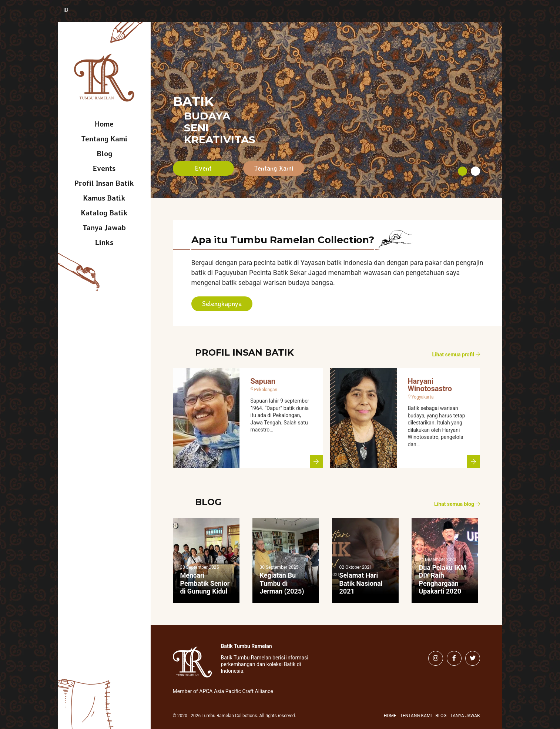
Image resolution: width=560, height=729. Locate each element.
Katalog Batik (104, 213)
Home (104, 124)
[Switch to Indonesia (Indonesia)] (72, 14)
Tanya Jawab (104, 228)
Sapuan (263, 381)
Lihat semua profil (456, 355)
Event (203, 168)
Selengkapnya (222, 304)
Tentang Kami (104, 139)
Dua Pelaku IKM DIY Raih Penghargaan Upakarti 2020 (443, 579)
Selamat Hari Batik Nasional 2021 (361, 583)
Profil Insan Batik (104, 183)
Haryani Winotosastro (430, 385)
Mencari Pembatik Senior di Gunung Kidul (205, 583)
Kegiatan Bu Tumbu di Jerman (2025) (282, 583)
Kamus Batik (104, 198)
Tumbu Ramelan (104, 78)
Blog (104, 154)
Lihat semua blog (457, 504)
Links (104, 242)
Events (104, 168)
